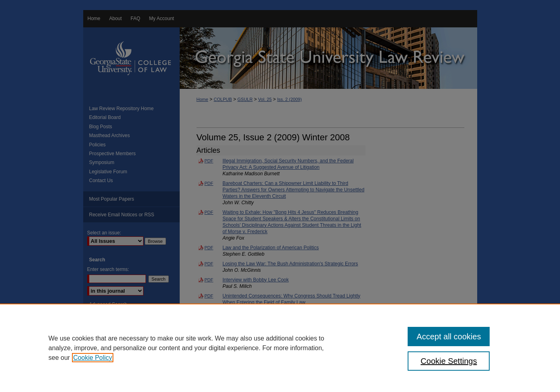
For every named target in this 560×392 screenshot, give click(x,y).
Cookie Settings (449, 361)
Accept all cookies (449, 337)
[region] (280, 348)
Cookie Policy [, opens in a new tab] (93, 358)
